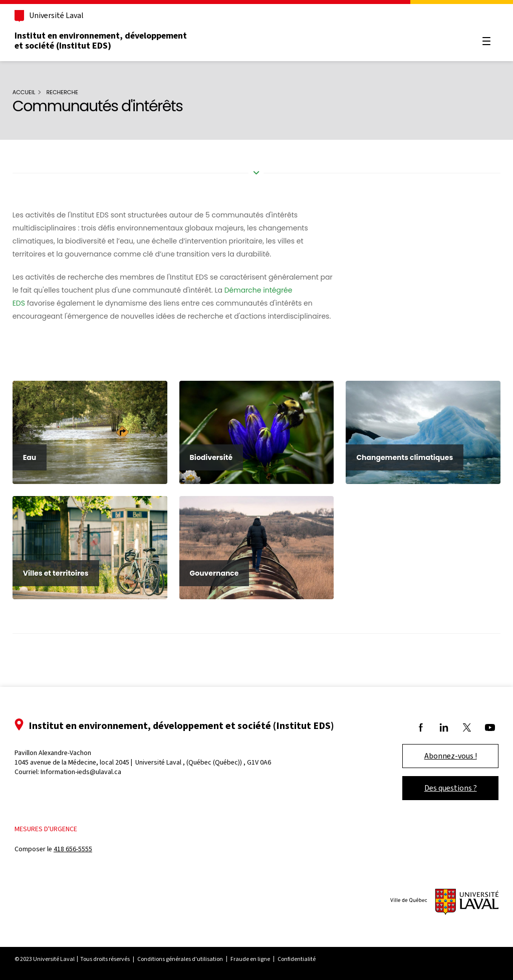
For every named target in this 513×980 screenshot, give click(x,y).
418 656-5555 (81, 849)
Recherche (70, 92)
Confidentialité (305, 959)
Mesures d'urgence (54, 829)
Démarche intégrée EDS (61, 303)
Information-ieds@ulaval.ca (89, 772)
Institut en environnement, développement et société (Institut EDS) (109, 41)
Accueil (32, 92)
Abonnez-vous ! (442, 756)
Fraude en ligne (259, 959)
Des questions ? (442, 788)
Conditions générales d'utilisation (189, 959)
